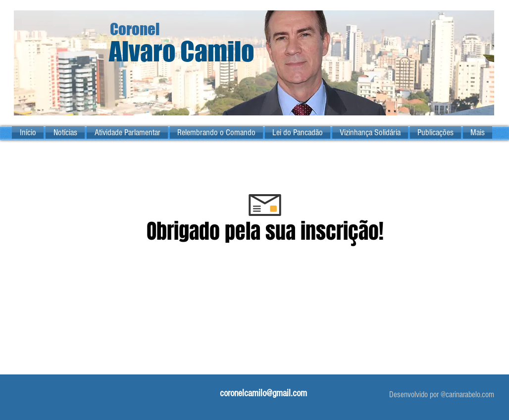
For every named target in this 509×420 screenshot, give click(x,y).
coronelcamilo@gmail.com (263, 393)
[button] (127, 132)
